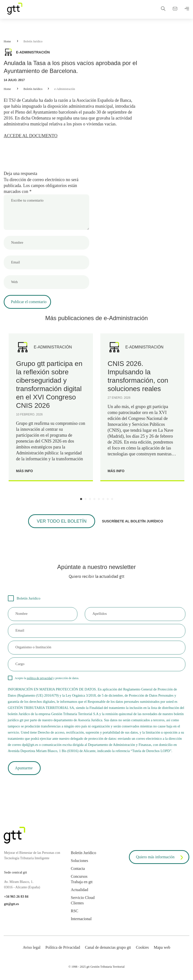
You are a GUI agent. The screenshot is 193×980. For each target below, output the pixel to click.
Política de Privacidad (63, 947)
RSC (74, 911)
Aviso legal (32, 947)
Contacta (78, 868)
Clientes (77, 903)
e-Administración (65, 89)
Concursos (79, 876)
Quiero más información (160, 858)
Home (7, 41)
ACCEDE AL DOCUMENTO (31, 136)
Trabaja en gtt (82, 882)
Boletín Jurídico (33, 41)
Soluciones (79, 861)
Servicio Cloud (83, 898)
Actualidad (79, 890)
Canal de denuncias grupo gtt (108, 947)
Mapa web (162, 947)
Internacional (81, 919)
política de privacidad (40, 678)
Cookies (142, 947)
